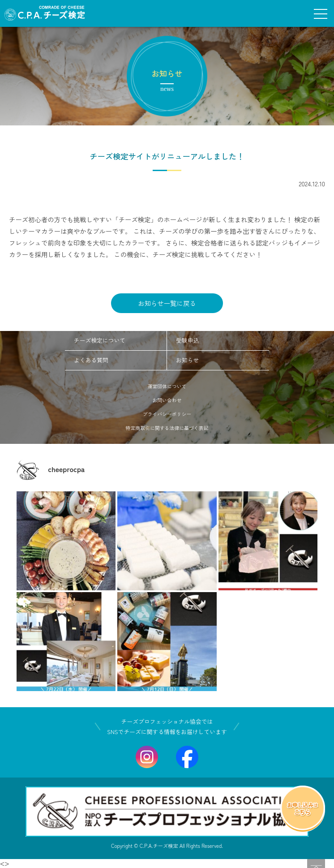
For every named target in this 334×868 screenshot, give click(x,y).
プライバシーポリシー (167, 414)
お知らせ (187, 360)
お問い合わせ (167, 400)
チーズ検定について (100, 340)
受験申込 (187, 340)
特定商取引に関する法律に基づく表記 (167, 428)
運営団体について (167, 386)
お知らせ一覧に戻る (167, 303)
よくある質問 (91, 360)
